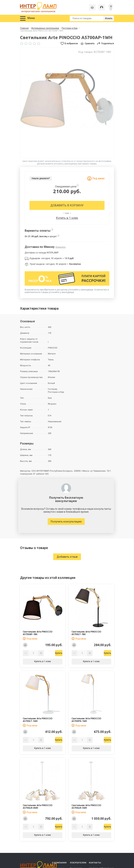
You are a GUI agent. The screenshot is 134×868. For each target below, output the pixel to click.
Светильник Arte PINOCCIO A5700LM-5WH (86, 807)
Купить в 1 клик (67, 218)
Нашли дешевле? (41, 178)
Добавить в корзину (67, 205)
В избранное (71, 43)
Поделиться (108, 43)
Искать (109, 18)
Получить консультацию (66, 522)
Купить (52, 653)
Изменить (60, 247)
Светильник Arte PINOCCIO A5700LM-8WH (38, 807)
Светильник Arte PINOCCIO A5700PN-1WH (86, 720)
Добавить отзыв (67, 557)
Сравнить (90, 43)
